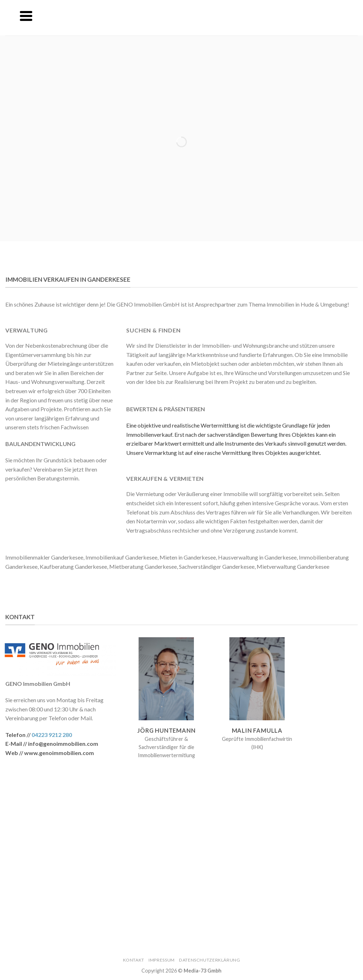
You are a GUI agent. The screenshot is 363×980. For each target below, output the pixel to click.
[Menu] (26, 16)
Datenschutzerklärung (210, 960)
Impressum (162, 960)
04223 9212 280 (52, 735)
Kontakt (134, 960)
